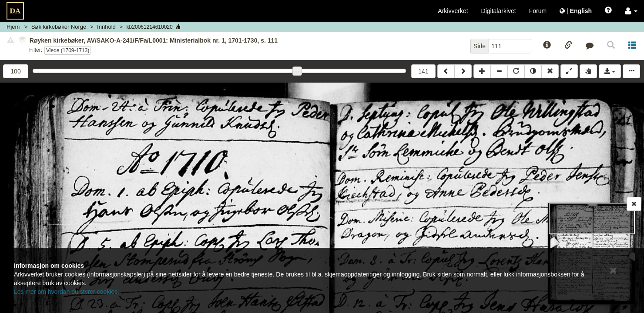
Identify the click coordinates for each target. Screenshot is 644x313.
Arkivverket (453, 11)
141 (423, 71)
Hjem (13, 27)
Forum (538, 11)
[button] (631, 11)
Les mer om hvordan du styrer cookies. (67, 292)
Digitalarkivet (499, 11)
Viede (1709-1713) (68, 50)
